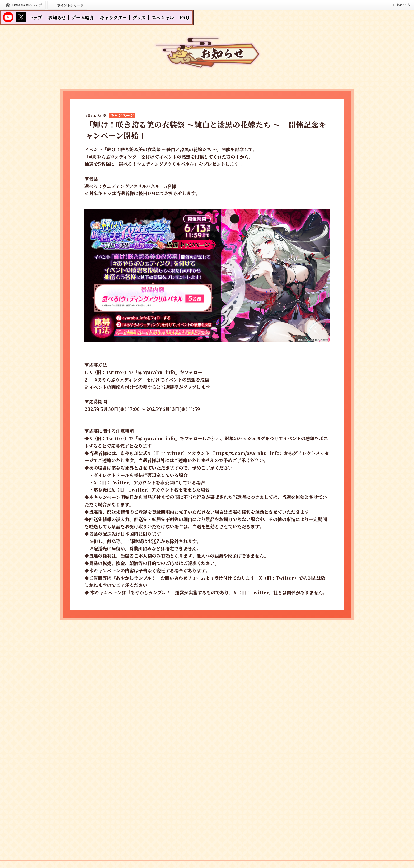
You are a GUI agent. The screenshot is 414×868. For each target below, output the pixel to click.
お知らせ (57, 17)
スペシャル (163, 17)
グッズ (139, 17)
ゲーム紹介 (83, 17)
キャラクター (113, 17)
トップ (36, 17)
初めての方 (403, 5)
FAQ (185, 17)
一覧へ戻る (207, 636)
